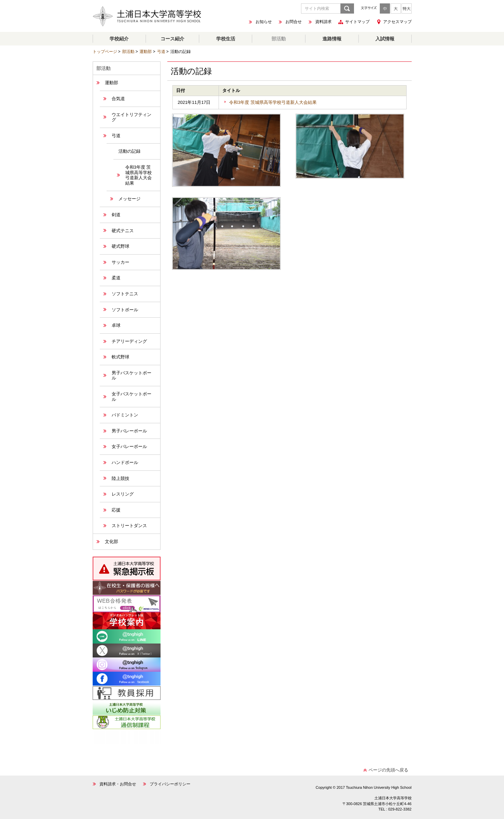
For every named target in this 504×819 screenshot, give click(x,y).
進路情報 (332, 39)
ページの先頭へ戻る (388, 770)
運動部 (146, 52)
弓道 (161, 52)
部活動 (279, 39)
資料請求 (323, 22)
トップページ (105, 52)
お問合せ (294, 22)
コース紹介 (172, 39)
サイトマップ (357, 22)
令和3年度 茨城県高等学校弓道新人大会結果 (273, 102)
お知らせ (264, 22)
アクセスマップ (397, 22)
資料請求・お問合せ (118, 784)
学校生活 (226, 39)
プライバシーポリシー (170, 784)
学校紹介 (119, 39)
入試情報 (385, 39)
